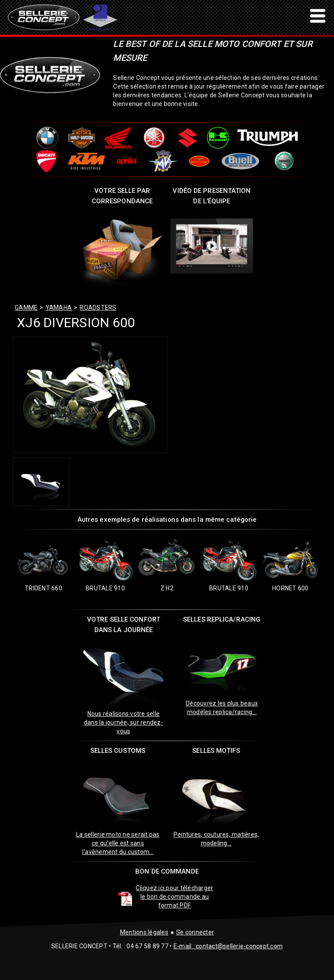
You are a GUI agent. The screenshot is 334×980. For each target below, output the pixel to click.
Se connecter (195, 932)
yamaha (59, 308)
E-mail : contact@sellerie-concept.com (228, 946)
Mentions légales (144, 932)
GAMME (26, 308)
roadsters (98, 308)
